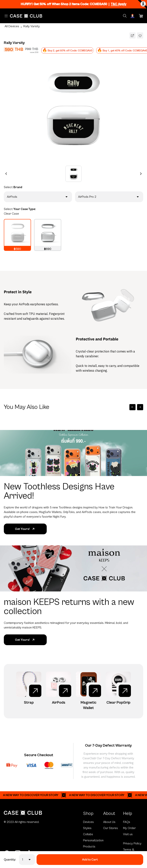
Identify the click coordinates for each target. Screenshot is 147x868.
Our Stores (111, 828)
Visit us (128, 834)
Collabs (88, 834)
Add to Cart (90, 860)
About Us (109, 822)
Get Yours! (25, 529)
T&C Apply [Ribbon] (119, 4)
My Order (129, 828)
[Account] (133, 16)
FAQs (127, 822)
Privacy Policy (132, 843)
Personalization (93, 840)
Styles (87, 828)
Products (89, 847)
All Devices (12, 26)
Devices (88, 822)
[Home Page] (26, 16)
